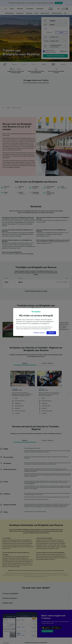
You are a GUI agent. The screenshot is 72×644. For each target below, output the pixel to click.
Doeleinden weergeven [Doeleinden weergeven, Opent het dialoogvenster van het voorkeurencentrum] (39, 333)
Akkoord (51, 333)
